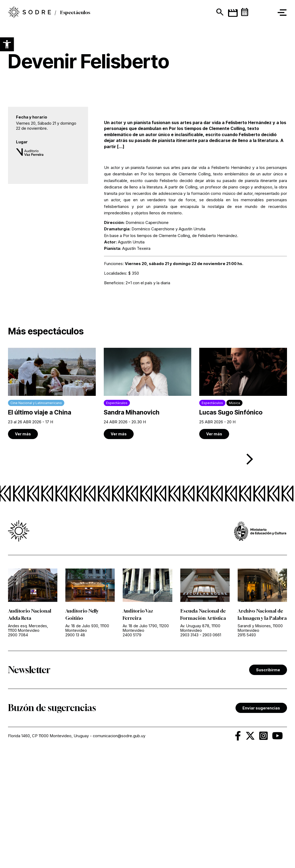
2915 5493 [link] (247, 730)
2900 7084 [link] (18, 723)
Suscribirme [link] (268, 765)
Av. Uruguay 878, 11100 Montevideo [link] (200, 716)
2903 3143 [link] (189, 723)
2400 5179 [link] (132, 723)
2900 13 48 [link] (75, 723)
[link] (52, 481)
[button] (7, 44)
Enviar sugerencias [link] (261, 803)
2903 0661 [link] (212, 723)
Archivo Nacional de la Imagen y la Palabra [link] (261, 706)
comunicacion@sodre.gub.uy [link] (119, 831)
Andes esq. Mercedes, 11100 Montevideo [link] (28, 716)
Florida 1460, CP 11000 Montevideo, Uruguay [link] (48, 831)
